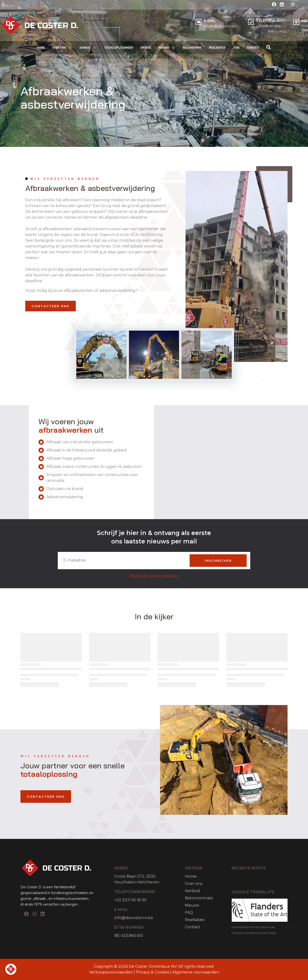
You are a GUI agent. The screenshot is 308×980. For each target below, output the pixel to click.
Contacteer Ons (51, 306)
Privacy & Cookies (153, 972)
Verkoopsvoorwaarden (111, 972)
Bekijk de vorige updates (154, 576)
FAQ (189, 912)
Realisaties (195, 920)
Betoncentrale (199, 898)
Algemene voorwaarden (196, 972)
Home (191, 876)
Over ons (193, 884)
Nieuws (192, 905)
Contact (192, 927)
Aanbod (192, 891)
